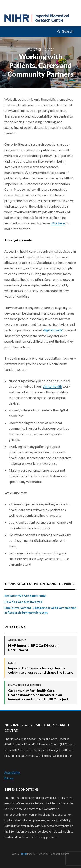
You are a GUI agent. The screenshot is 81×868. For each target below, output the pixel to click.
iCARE (48, 50)
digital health (52, 386)
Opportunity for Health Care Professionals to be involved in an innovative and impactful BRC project (41, 692)
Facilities (34, 50)
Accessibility (12, 773)
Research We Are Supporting (25, 596)
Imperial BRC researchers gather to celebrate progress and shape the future (41, 668)
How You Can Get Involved (23, 602)
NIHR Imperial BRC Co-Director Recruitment (41, 645)
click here (58, 223)
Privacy (9, 778)
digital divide (53, 330)
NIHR (24, 854)
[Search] (66, 32)
